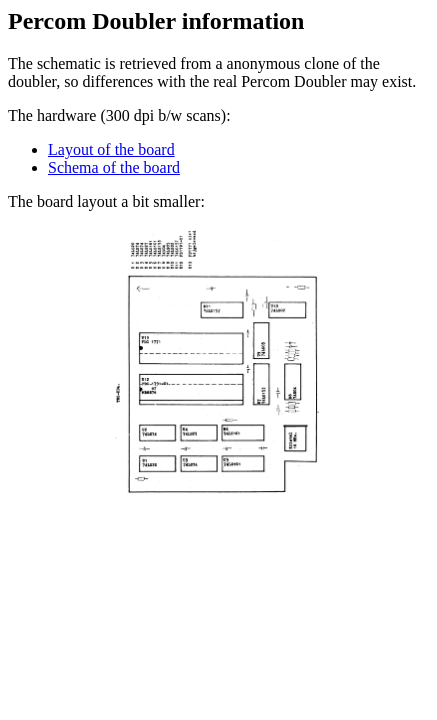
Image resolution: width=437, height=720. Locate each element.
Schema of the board (114, 167)
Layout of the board (111, 149)
